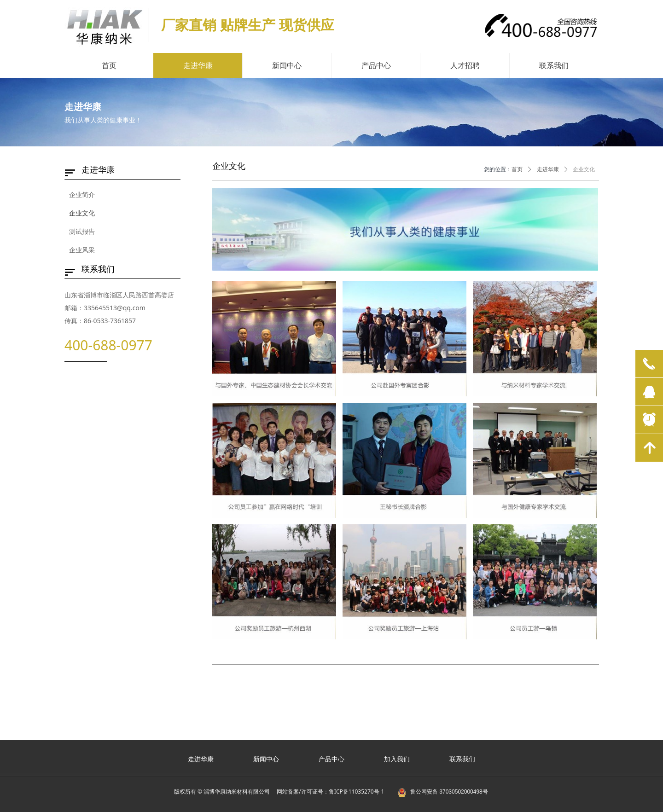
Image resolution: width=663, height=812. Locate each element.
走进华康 (548, 169)
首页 (517, 169)
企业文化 (584, 169)
